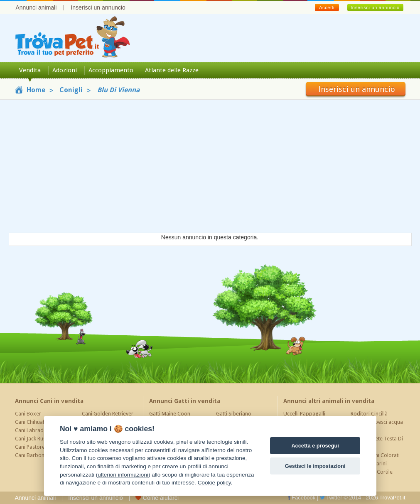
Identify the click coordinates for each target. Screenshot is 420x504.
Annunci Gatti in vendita (185, 401)
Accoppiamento (111, 70)
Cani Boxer (28, 414)
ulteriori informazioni (123, 475)
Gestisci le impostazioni (315, 466)
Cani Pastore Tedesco (41, 447)
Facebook (302, 498)
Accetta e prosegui (315, 446)
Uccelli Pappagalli (304, 414)
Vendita (30, 70)
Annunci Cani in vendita (49, 401)
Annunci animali (36, 7)
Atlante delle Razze (172, 70)
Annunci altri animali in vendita (329, 401)
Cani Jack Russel (34, 439)
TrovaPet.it (392, 498)
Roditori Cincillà (369, 414)
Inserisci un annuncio (98, 7)
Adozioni (65, 70)
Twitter (331, 498)
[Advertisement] (210, 166)
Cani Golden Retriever (108, 414)
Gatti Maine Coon (170, 414)
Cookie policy (214, 483)
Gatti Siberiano (234, 414)
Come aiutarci (157, 498)
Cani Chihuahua (33, 422)
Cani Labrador (32, 430)
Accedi (327, 7)
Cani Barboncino (35, 455)
